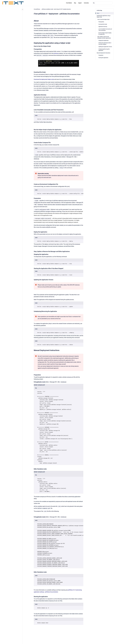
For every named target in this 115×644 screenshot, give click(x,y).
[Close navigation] (23, 9)
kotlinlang (56, 53)
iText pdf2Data (37, 9)
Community (86, 3)
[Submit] (94, 3)
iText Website (69, 3)
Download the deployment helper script (44, 79)
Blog (75, 3)
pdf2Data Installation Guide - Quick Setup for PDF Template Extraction (56, 9)
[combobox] (102, 3)
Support (80, 3)
